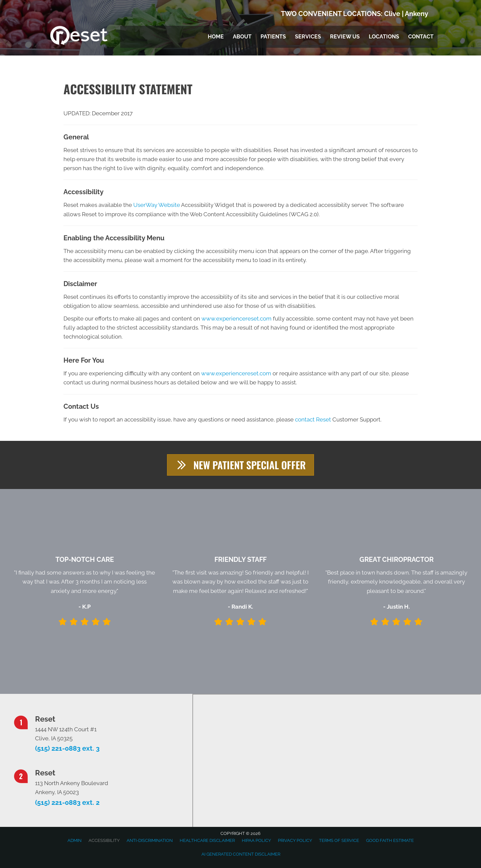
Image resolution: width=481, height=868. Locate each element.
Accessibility (104, 840)
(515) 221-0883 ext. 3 (67, 749)
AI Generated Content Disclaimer (241, 854)
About (242, 37)
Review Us (345, 37)
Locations (384, 37)
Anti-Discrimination (150, 840)
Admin (74, 840)
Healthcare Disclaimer (207, 840)
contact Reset (313, 419)
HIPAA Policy (256, 840)
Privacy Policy (295, 840)
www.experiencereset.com (236, 319)
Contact (421, 37)
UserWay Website (157, 205)
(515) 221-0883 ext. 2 (67, 802)
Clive (392, 14)
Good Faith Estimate (390, 840)
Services (308, 37)
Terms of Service (339, 840)
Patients (273, 37)
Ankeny (417, 14)
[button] (241, 465)
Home (216, 37)
